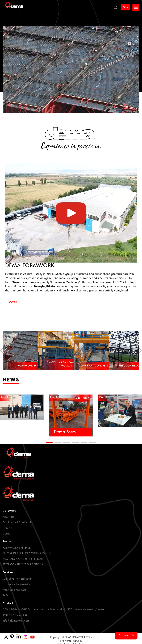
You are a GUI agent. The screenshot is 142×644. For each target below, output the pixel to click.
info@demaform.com (16, 621)
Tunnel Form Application (18, 579)
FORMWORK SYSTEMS (16, 548)
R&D (5, 596)
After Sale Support (14, 590)
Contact (8, 528)
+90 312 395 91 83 (16, 615)
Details (13, 302)
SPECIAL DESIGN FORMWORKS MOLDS (27, 553)
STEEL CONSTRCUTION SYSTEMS (23, 565)
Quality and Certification (18, 523)
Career (7, 534)
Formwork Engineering (17, 584)
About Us (8, 517)
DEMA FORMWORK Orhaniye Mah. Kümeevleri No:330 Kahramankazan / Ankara (55, 610)
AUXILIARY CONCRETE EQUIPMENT (24, 559)
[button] (49, 442)
